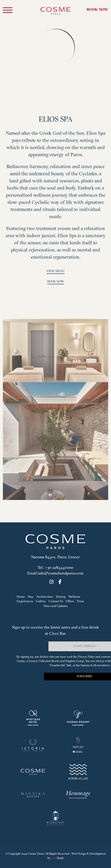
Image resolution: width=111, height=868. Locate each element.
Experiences (25, 601)
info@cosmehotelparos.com (61, 574)
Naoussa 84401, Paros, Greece (55, 557)
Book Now (97, 10)
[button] (8, 11)
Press (80, 601)
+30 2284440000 (59, 568)
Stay (31, 597)
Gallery (41, 601)
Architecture (45, 597)
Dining (61, 597)
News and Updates (55, 606)
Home (21, 597)
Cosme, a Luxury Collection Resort (38, 661)
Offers (70, 601)
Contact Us (56, 601)
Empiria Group (75, 661)
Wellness (74, 597)
